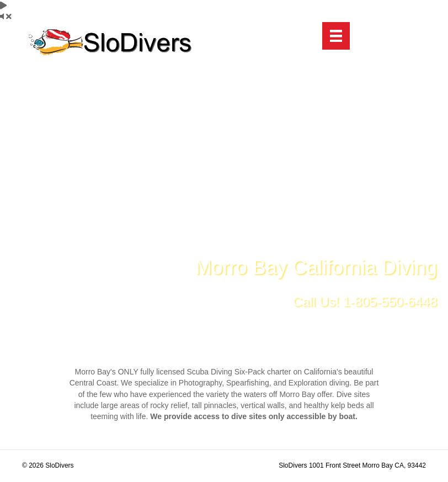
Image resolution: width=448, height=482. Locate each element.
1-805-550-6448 (390, 301)
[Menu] (336, 36)
